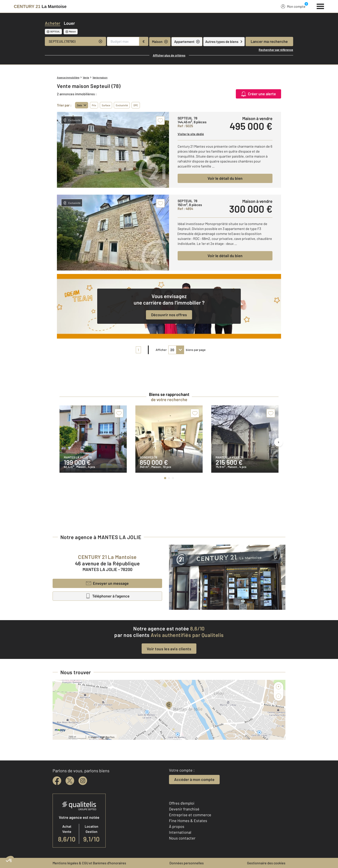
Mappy (94, 737)
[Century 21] (40, 6)
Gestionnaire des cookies (266, 863)
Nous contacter (182, 838)
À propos (177, 826)
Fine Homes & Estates (188, 821)
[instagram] (83, 781)
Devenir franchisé (184, 809)
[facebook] (57, 781)
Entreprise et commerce (190, 815)
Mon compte (293, 6)
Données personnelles (187, 863)
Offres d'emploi (182, 803)
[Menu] (320, 6)
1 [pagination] (138, 350)
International (180, 832)
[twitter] (70, 781)
